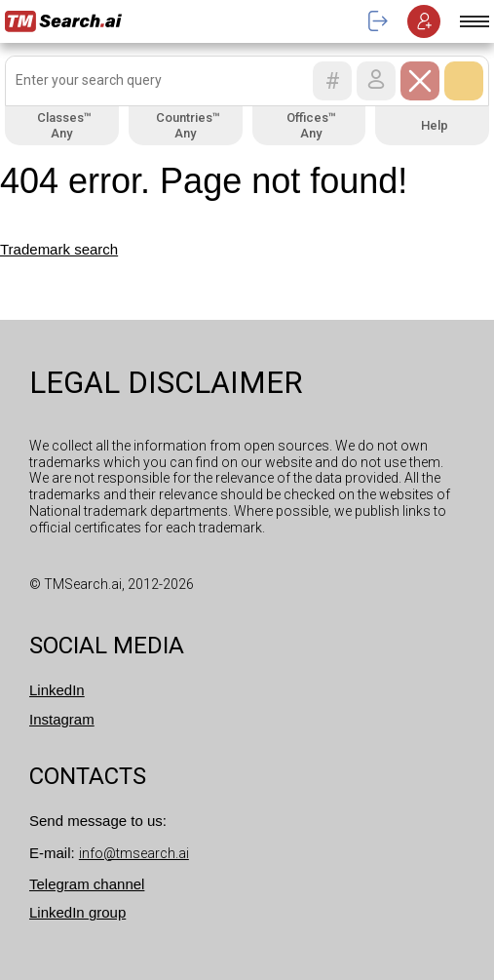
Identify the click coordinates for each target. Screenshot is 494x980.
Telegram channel (87, 884)
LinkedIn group (77, 912)
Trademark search (59, 249)
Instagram (62, 719)
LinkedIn (57, 690)
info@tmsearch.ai (134, 853)
